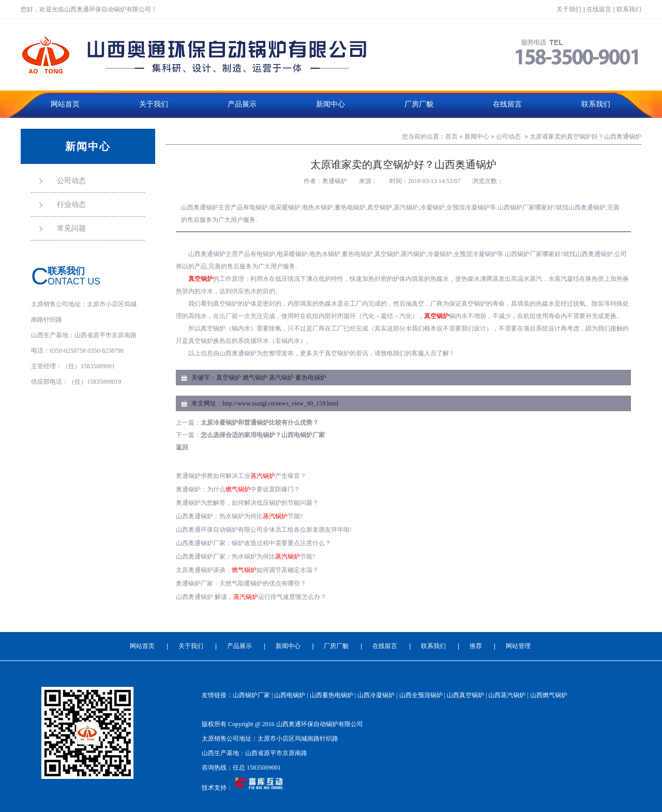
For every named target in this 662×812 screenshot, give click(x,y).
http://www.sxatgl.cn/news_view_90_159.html (280, 403)
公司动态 (508, 137)
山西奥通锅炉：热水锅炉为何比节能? (239, 516)
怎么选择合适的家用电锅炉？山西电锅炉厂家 (263, 435)
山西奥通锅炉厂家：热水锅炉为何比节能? (245, 557)
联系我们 (629, 9)
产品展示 (242, 104)
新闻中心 (330, 104)
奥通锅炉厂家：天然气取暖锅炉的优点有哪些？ (241, 583)
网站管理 (518, 646)
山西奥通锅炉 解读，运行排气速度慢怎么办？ (251, 597)
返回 (182, 447)
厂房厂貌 (419, 104)
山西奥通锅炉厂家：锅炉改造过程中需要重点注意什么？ (253, 543)
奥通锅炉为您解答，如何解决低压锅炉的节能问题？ (247, 503)
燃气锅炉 (255, 378)
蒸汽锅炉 (281, 378)
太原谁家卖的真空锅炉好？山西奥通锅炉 (585, 137)
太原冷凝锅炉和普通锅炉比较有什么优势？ (260, 423)
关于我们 (569, 9)
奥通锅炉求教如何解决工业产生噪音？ (241, 476)
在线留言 (599, 9)
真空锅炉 (229, 378)
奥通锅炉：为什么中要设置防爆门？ (238, 489)
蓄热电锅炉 (311, 378)
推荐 (476, 646)
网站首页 (65, 104)
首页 (452, 137)
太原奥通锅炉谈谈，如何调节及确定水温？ (247, 570)
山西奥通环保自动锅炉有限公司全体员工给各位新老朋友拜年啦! (264, 530)
